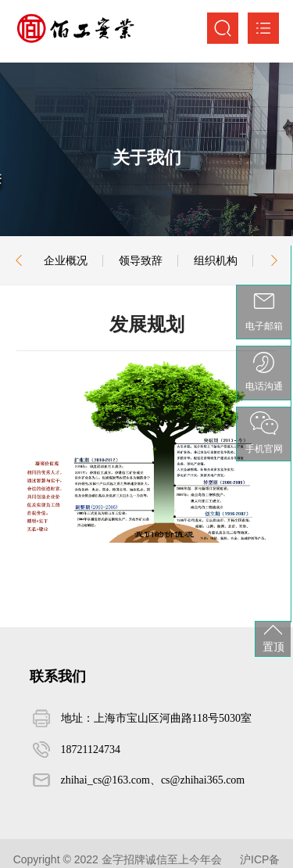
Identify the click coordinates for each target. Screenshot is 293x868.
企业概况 (66, 260)
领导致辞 (141, 260)
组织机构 (216, 260)
